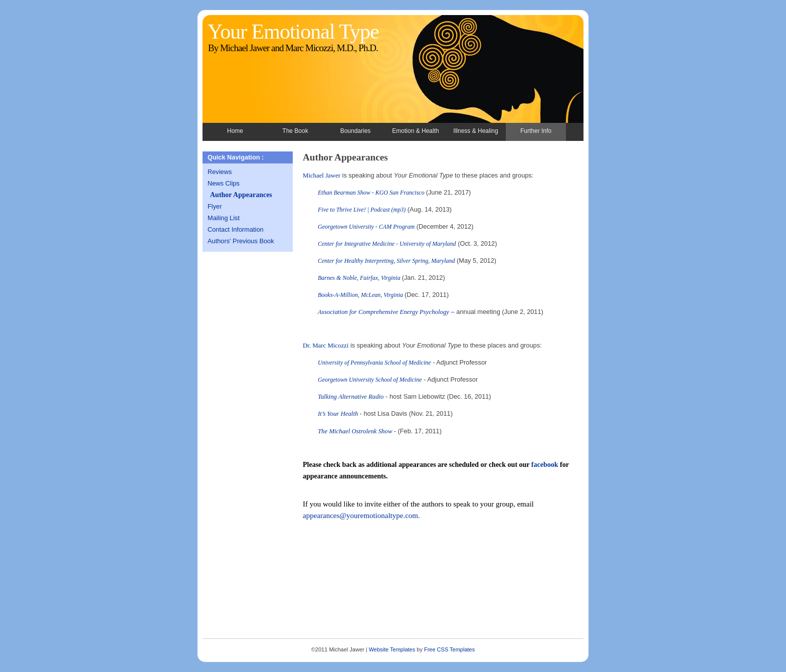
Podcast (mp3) (388, 210)
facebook (545, 465)
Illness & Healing (475, 131)
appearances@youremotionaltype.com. (361, 516)
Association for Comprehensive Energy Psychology (383, 312)
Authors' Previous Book (241, 241)
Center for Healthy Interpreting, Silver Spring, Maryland (386, 261)
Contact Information (236, 229)
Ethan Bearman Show (344, 193)
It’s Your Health (339, 414)
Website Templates (392, 649)
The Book (295, 131)
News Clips (224, 183)
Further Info (536, 131)
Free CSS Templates (449, 649)
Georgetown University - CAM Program (366, 227)
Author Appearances (241, 195)
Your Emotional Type (293, 32)
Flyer (215, 206)
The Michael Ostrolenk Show (356, 431)
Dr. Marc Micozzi (326, 346)
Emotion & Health (415, 131)
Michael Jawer (322, 176)
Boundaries (356, 131)
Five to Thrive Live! (342, 210)
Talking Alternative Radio (351, 397)
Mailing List (224, 218)
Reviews (220, 172)
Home (235, 131)
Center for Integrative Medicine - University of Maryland (387, 244)
